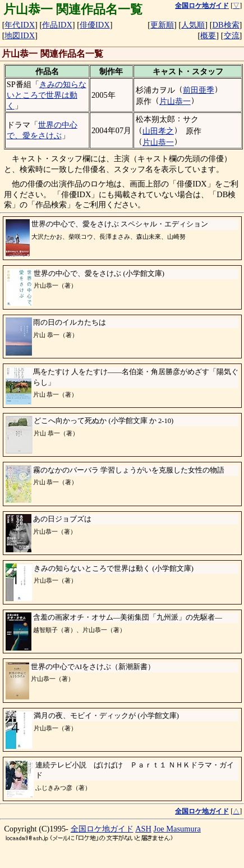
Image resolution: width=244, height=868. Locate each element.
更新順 (162, 25)
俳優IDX (95, 25)
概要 (208, 35)
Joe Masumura (177, 829)
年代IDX (20, 25)
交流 (232, 35)
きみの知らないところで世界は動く (47, 95)
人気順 (193, 25)
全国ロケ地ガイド (102, 829)
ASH (143, 829)
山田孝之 (158, 131)
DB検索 (226, 25)
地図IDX (20, 35)
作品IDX (57, 25)
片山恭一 (175, 101)
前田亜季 (199, 90)
